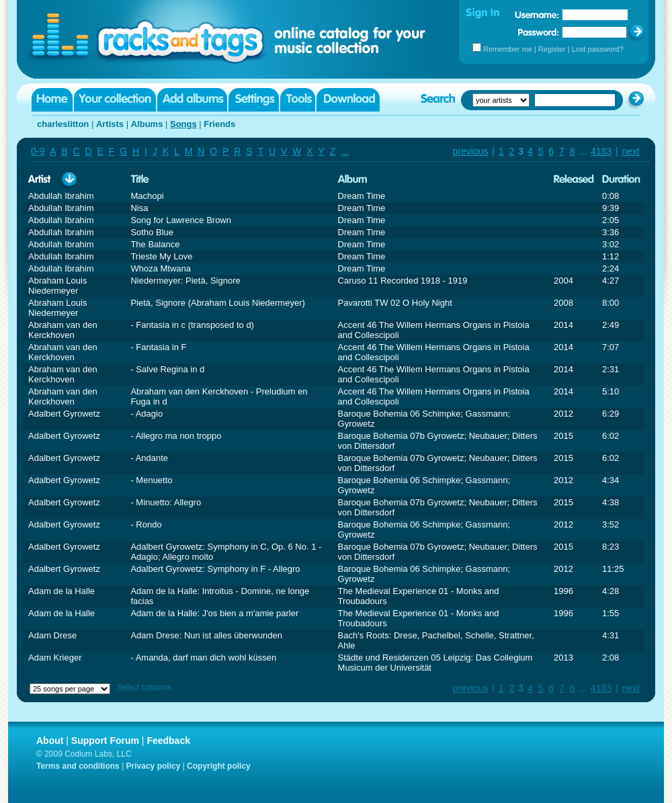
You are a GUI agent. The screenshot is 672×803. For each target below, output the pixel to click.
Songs (183, 124)
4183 (601, 151)
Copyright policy (219, 766)
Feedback (168, 741)
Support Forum (105, 741)
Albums (147, 124)
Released (574, 180)
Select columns (144, 687)
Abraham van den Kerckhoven (63, 330)
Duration (621, 180)
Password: (539, 32)
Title (140, 180)
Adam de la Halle (61, 591)
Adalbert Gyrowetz (64, 414)
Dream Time (362, 196)
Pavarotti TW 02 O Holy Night (395, 303)
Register (552, 49)
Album (353, 180)
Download (348, 100)
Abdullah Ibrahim (61, 196)
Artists (110, 124)
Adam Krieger (55, 658)
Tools (298, 100)
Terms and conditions (78, 766)
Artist (40, 180)
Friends (219, 124)
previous (471, 151)
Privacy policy (154, 766)
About (50, 741)
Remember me (508, 49)
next (631, 151)
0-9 (38, 151)
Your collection (115, 100)
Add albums (192, 100)
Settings (254, 100)
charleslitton (63, 124)
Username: (537, 15)
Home (52, 100)
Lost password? (598, 49)
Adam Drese (52, 635)
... (345, 151)
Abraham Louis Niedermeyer (57, 286)
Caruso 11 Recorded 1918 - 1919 (403, 281)
